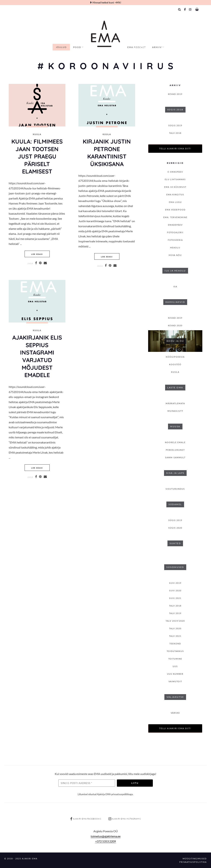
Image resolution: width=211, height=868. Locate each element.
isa (175, 286)
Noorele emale (175, 442)
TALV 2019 (175, 613)
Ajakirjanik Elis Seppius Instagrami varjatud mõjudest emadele (37, 356)
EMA (136, 47)
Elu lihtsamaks (175, 179)
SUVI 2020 (175, 591)
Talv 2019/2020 (175, 621)
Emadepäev (175, 225)
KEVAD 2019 (175, 94)
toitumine (175, 659)
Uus (175, 666)
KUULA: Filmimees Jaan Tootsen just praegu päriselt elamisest (37, 156)
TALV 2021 (175, 636)
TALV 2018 (175, 133)
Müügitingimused (195, 859)
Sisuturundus (175, 489)
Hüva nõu (175, 255)
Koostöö (175, 364)
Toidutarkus (175, 651)
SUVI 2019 (175, 583)
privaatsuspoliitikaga (122, 794)
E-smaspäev (175, 172)
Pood (77, 47)
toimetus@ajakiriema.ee (106, 836)
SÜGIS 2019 (175, 125)
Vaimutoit (175, 681)
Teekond (175, 644)
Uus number (175, 674)
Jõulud (61, 47)
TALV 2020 (175, 628)
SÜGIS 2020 (175, 528)
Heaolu (175, 248)
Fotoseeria (175, 240)
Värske (175, 713)
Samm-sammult (175, 457)
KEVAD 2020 (175, 325)
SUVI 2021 (175, 598)
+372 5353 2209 (105, 841)
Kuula (37, 134)
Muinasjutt (175, 411)
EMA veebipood (175, 210)
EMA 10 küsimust (175, 187)
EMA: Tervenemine (175, 217)
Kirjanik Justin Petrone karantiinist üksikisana (107, 153)
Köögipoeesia (175, 357)
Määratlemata (175, 403)
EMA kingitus (175, 195)
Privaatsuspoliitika (193, 862)
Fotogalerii (175, 232)
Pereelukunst (175, 450)
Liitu (135, 783)
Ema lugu (175, 202)
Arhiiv (157, 47)
